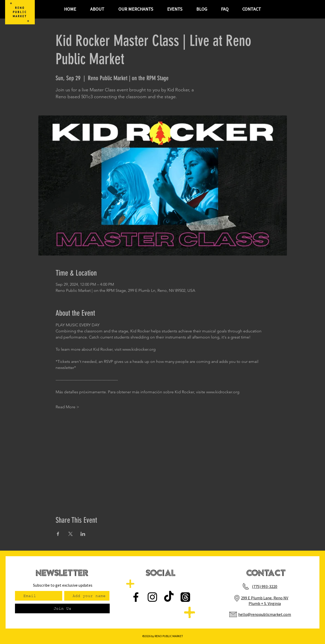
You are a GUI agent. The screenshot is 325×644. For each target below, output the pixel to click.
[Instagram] (152, 597)
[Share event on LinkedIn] (83, 534)
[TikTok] (169, 597)
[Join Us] (62, 608)
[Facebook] (136, 597)
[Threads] (185, 597)
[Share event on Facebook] (58, 534)
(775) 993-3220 (265, 586)
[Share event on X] (70, 534)
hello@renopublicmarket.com (265, 614)
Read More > (67, 407)
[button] (175, 9)
